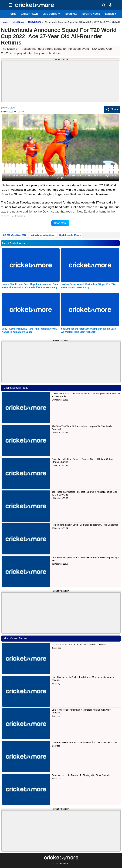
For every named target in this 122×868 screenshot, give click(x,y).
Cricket (65, 864)
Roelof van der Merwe (70, 235)
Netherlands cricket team (43, 235)
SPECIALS (71, 14)
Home (12, 14)
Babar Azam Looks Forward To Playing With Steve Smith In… (82, 775)
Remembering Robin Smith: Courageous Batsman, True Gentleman (85, 525)
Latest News (18, 22)
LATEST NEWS (29, 14)
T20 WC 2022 (35, 22)
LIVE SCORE (52, 14)
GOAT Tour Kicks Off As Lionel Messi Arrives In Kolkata (79, 645)
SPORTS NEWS (91, 14)
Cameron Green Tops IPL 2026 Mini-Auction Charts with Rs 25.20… (85, 742)
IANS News (9, 108)
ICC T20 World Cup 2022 (14, 235)
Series (111, 14)
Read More (60, 223)
